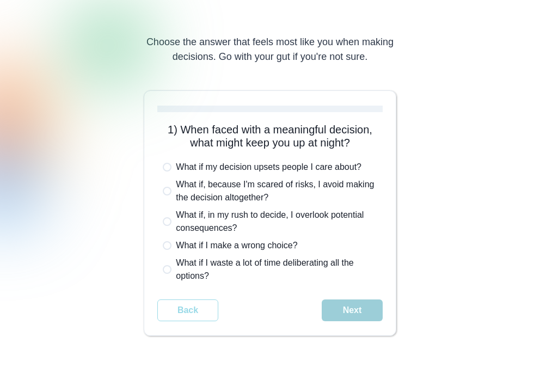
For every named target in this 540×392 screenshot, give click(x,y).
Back (188, 310)
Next (352, 310)
